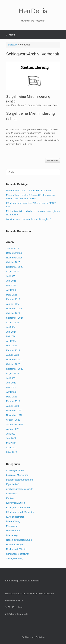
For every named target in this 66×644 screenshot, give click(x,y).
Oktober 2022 (13, 420)
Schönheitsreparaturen (18, 554)
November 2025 (14, 258)
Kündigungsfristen (15, 517)
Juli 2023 (11, 378)
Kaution (10, 498)
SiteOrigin (40, 637)
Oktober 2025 (13, 262)
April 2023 (11, 392)
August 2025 (13, 271)
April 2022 (11, 448)
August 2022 (13, 429)
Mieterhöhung (13, 521)
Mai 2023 (11, 387)
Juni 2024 (11, 332)
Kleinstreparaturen (15, 503)
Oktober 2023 (13, 364)
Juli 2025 (11, 276)
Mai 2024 (11, 336)
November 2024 (14, 309)
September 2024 (15, 318)
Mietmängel (12, 526)
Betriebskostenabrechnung (20, 480)
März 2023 (12, 397)
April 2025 (11, 290)
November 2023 (14, 360)
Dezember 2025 (14, 253)
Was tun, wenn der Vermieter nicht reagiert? (28, 219)
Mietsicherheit (13, 531)
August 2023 (13, 373)
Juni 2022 (11, 438)
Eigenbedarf (12, 484)
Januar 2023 (12, 406)
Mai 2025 (11, 285)
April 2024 (11, 341)
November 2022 (14, 415)
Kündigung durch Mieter (18, 508)
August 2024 (13, 323)
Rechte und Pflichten (17, 549)
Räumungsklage (14, 545)
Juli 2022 (11, 434)
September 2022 (15, 424)
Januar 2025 (12, 304)
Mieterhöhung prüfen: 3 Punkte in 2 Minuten (28, 191)
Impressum (11, 581)
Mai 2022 (11, 443)
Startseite (13, 45)
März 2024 (12, 346)
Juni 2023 (11, 383)
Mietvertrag (12, 535)
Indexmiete (12, 494)
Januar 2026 (12, 248)
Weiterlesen (52, 161)
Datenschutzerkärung (29, 581)
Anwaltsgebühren (15, 470)
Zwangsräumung (15, 558)
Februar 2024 (13, 350)
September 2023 (15, 369)
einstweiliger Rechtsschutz (20, 489)
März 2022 (12, 452)
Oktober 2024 (13, 313)
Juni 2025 (11, 281)
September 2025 (15, 267)
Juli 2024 (11, 327)
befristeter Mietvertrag (17, 475)
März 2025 (12, 295)
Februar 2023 (13, 401)
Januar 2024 (12, 355)
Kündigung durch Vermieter (20, 512)
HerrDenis (53, 105)
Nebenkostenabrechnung (19, 540)
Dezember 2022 (14, 410)
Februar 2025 (13, 299)
